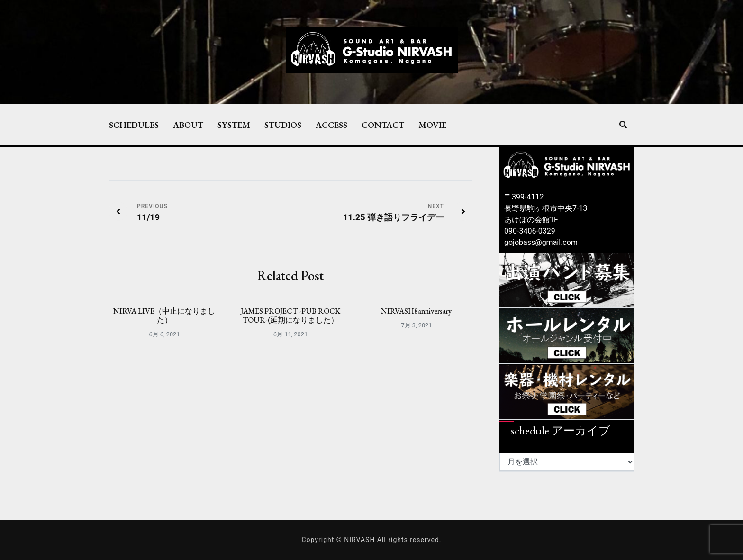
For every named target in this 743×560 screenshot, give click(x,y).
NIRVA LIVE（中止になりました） (164, 316)
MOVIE (432, 125)
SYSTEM (234, 125)
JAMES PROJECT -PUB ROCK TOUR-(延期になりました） (290, 316)
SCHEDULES (134, 125)
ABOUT (188, 125)
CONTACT (383, 125)
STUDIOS (283, 125)
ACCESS (331, 125)
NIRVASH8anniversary (416, 311)
